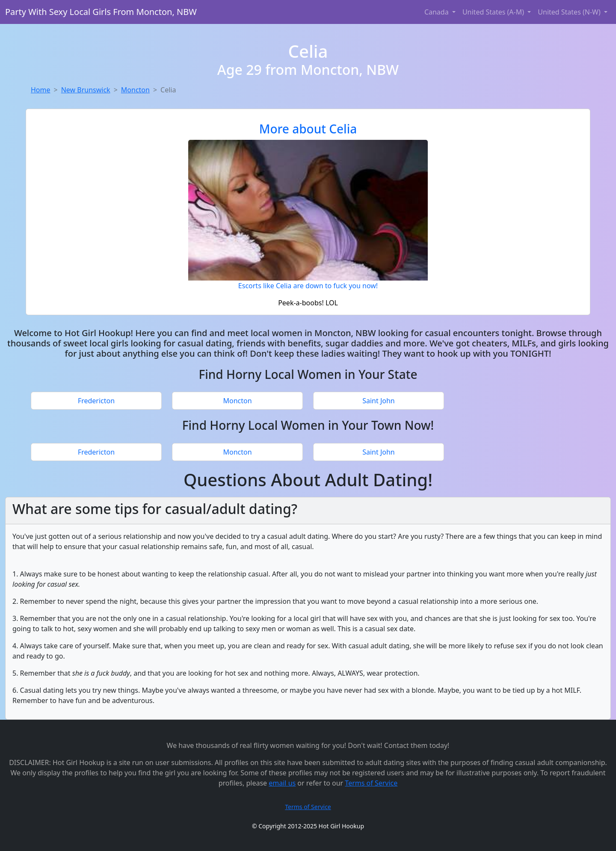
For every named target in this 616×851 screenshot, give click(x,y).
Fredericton (96, 401)
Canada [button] (437, 12)
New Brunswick (86, 90)
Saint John (379, 401)
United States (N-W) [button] (570, 12)
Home (41, 90)
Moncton (135, 90)
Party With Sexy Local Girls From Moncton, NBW (101, 12)
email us (282, 783)
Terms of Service (371, 783)
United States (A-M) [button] (494, 12)
